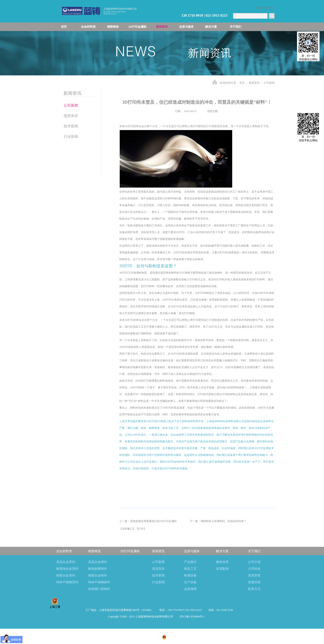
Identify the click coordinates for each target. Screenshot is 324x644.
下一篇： (218, 521)
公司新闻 (269, 83)
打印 (141, 529)
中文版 (259, 8)
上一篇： (148, 521)
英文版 (269, 8)
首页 (64, 27)
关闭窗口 (127, 529)
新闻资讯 (254, 83)
